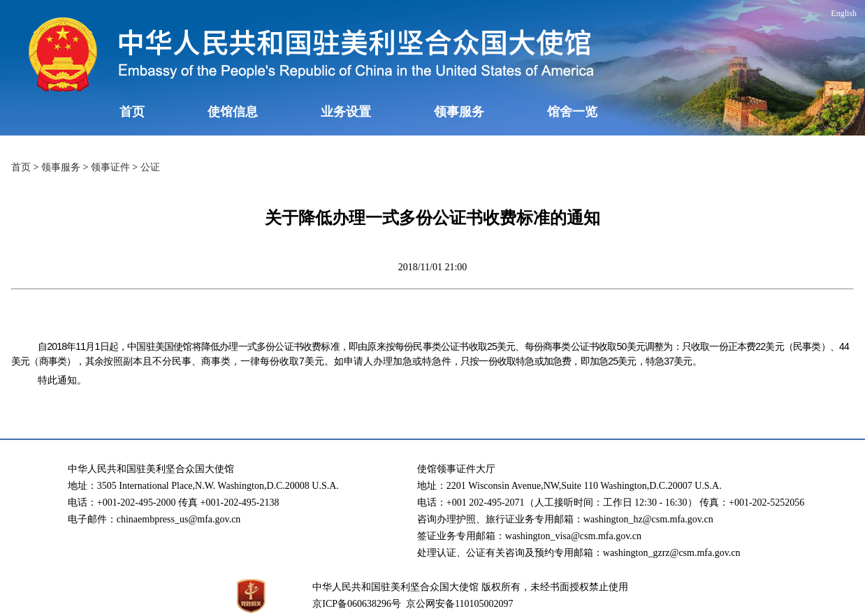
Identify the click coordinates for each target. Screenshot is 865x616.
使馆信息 (233, 112)
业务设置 (346, 112)
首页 (132, 112)
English (844, 13)
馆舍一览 (572, 112)
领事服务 (459, 112)
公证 (150, 167)
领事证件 (110, 167)
